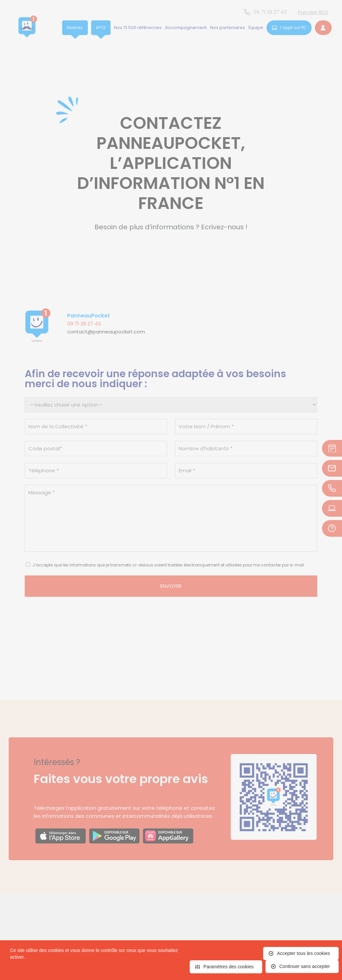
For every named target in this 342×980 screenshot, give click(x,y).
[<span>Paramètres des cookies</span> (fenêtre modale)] (226, 967)
